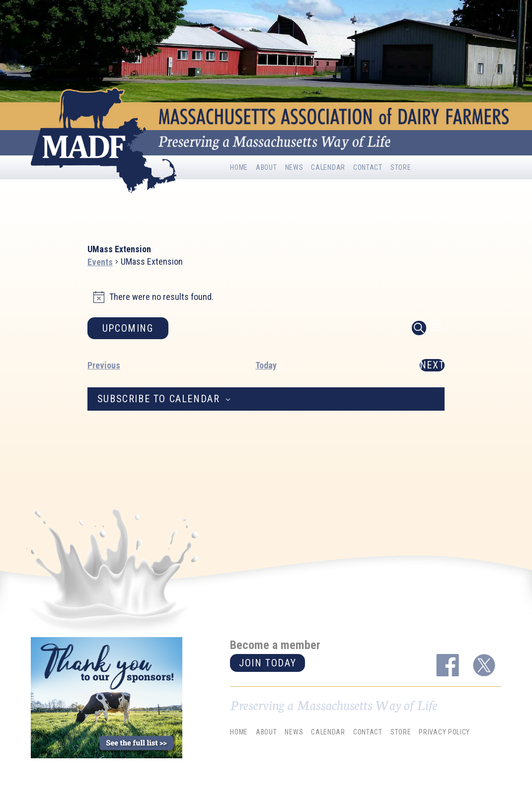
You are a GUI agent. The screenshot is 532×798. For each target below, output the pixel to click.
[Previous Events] (104, 365)
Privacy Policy (444, 732)
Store (401, 167)
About (266, 167)
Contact (368, 167)
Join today (267, 663)
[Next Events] (432, 365)
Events (100, 262)
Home (239, 167)
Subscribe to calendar (159, 399)
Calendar (328, 167)
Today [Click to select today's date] (266, 365)
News (294, 167)
